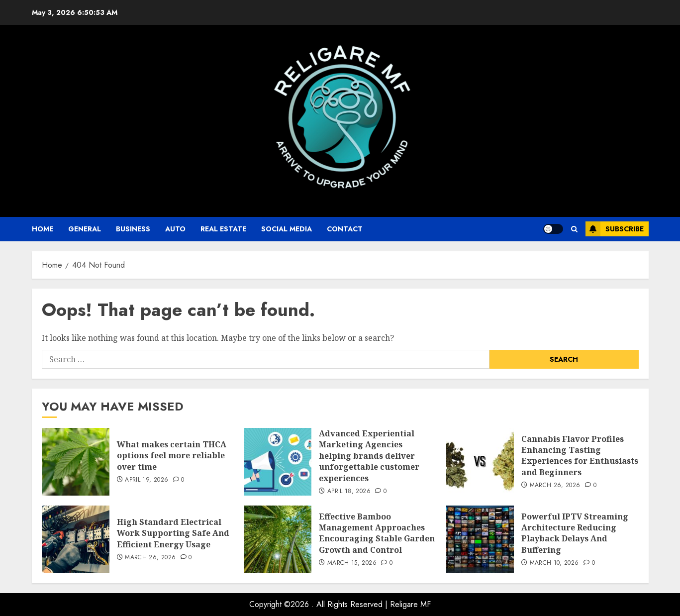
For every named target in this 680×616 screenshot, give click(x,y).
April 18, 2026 (349, 492)
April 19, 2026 (146, 480)
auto (175, 229)
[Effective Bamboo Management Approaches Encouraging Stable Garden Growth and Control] (278, 539)
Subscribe (615, 229)
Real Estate (223, 229)
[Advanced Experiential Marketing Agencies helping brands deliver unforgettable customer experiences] (278, 462)
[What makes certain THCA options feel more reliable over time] (76, 462)
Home (43, 229)
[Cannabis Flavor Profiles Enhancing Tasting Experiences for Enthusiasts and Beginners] (480, 462)
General (85, 229)
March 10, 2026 (554, 563)
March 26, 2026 (555, 486)
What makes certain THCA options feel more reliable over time (172, 456)
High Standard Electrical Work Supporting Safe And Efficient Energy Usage (173, 533)
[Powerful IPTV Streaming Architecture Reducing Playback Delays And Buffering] (480, 539)
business (133, 229)
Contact (345, 229)
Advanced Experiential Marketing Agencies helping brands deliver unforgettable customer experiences (369, 456)
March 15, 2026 (352, 563)
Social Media (287, 229)
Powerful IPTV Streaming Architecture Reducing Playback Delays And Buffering (575, 533)
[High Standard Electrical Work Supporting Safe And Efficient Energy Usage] (76, 539)
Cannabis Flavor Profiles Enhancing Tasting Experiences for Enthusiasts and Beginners (580, 456)
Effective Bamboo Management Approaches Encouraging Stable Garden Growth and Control (377, 533)
